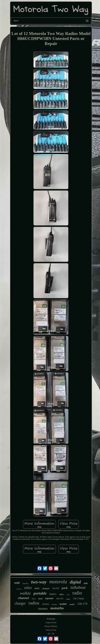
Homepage (51, 619)
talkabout (78, 587)
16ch (68, 595)
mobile (63, 604)
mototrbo (57, 608)
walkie (25, 593)
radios (34, 603)
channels (25, 583)
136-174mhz (78, 599)
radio (77, 593)
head (40, 599)
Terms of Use (51, 630)
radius (68, 599)
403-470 (60, 599)
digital (75, 582)
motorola (58, 582)
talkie (28, 588)
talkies (61, 594)
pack (65, 588)
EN (49, 634)
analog (54, 604)
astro (37, 588)
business (43, 609)
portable (40, 593)
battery (53, 594)
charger (20, 603)
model (72, 604)
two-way (39, 582)
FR (53, 634)
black (34, 599)
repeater (49, 598)
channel (23, 598)
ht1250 (56, 588)
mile (86, 583)
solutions (19, 589)
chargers (46, 588)
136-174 (82, 604)
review (46, 604)
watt (17, 583)
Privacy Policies (51, 626)
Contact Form (51, 623)
